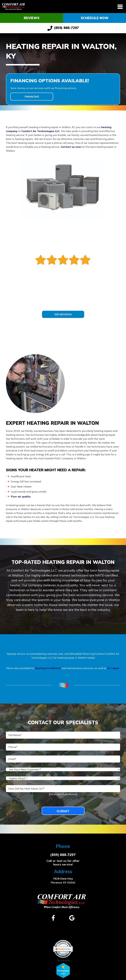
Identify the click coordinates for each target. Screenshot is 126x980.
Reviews (32, 18)
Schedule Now (95, 18)
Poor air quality (21, 496)
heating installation (48, 668)
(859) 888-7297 (63, 28)
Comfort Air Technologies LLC (41, 131)
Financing (32, 97)
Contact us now (71, 147)
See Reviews (63, 314)
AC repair (113, 668)
